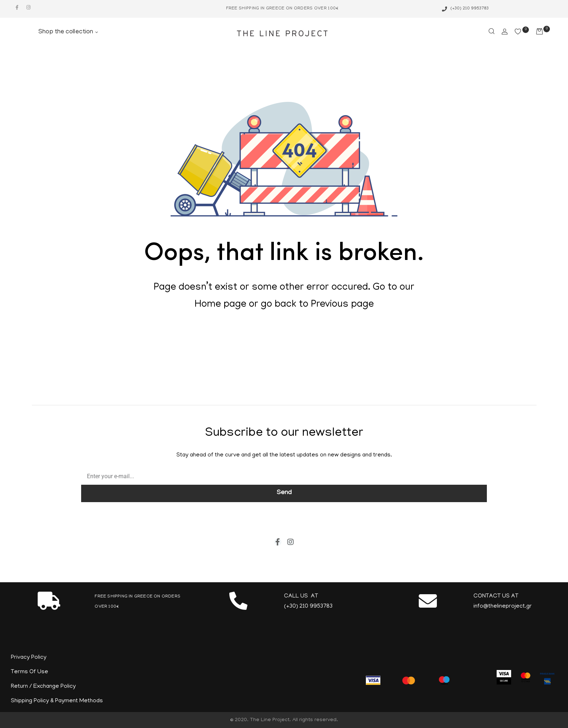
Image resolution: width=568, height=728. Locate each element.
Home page (220, 305)
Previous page (342, 305)
